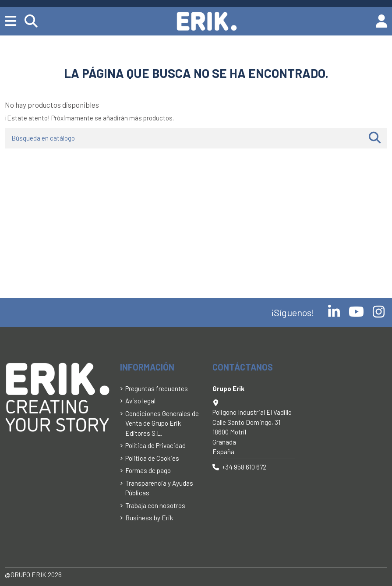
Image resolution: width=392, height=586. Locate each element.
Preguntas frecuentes (157, 388)
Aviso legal (140, 401)
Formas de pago (148, 470)
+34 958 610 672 (244, 467)
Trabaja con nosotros (155, 505)
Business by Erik (149, 518)
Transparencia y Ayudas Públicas (159, 488)
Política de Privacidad (155, 445)
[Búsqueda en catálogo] (375, 138)
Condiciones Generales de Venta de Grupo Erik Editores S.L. (162, 423)
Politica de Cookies (152, 458)
